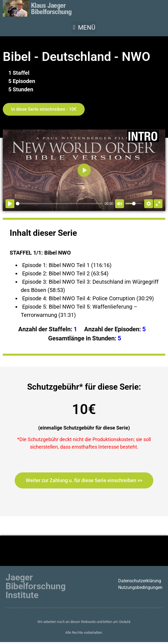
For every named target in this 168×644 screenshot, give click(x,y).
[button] (84, 27)
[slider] (59, 204)
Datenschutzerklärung (140, 581)
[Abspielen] (10, 204)
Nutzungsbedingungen (140, 587)
